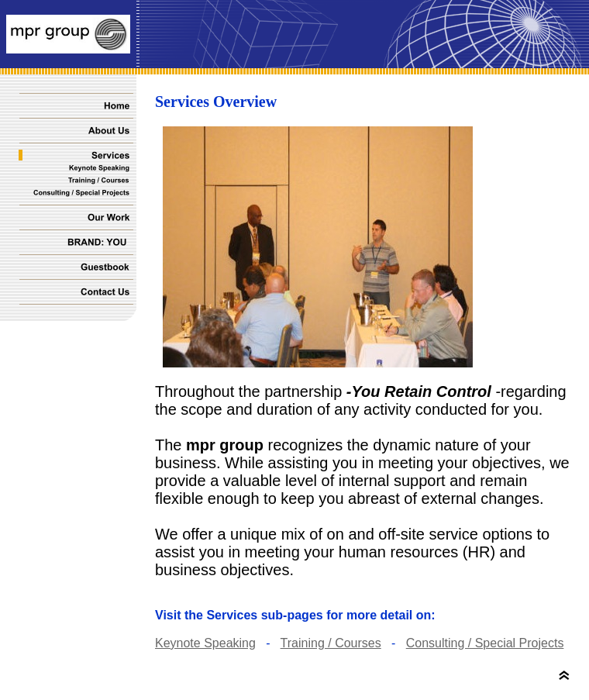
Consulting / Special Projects (485, 643)
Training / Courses (331, 643)
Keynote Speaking (205, 643)
